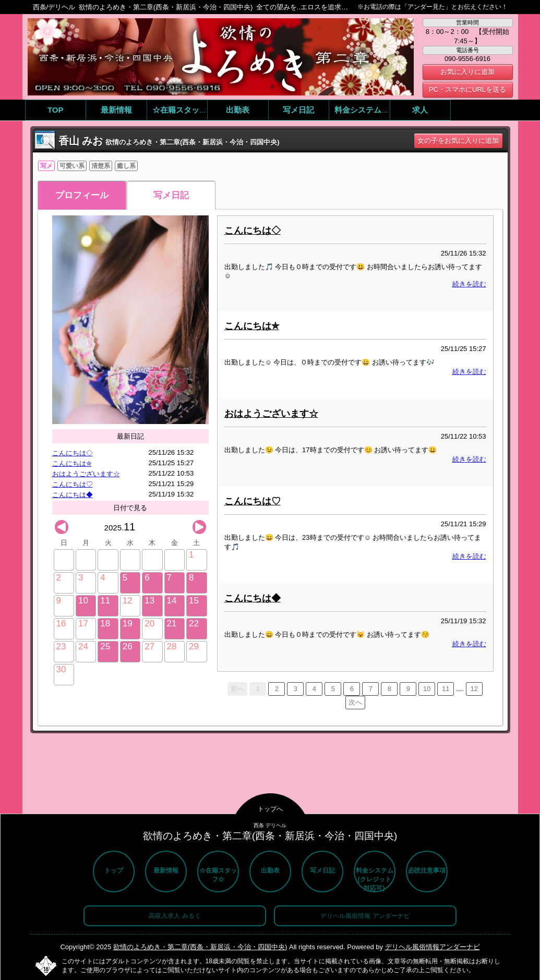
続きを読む (469, 284)
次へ (355, 702)
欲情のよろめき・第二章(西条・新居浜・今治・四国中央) (200, 947)
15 (194, 601)
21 (172, 624)
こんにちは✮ (72, 463)
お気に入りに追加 (467, 72)
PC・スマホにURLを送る (467, 89)
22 (194, 624)
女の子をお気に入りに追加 (458, 141)
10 (83, 601)
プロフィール (82, 195)
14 (172, 601)
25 (105, 646)
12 (474, 689)
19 (128, 624)
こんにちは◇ (73, 453)
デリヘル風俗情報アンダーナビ (433, 947)
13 (149, 601)
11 (105, 601)
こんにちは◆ (73, 495)
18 (105, 624)
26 (128, 646)
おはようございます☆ (86, 474)
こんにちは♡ (73, 484)
